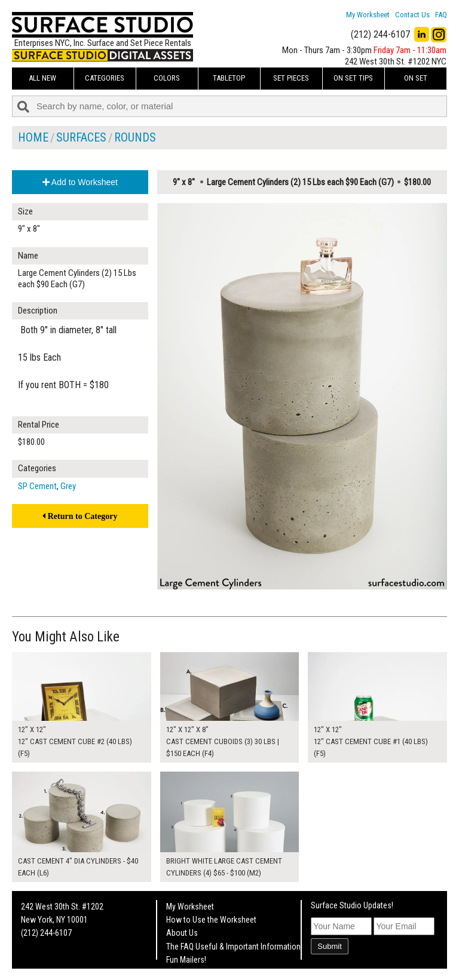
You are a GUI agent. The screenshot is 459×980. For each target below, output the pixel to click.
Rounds (135, 137)
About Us (182, 933)
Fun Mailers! (186, 960)
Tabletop (229, 78)
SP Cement (37, 486)
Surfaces (81, 137)
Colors (167, 78)
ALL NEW (42, 78)
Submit (329, 946)
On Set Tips (353, 78)
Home (33, 137)
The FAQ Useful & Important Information (233, 947)
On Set (416, 78)
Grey (68, 486)
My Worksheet (368, 15)
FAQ (441, 15)
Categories (105, 78)
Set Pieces (291, 78)
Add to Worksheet (80, 182)
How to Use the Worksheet (211, 920)
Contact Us (412, 15)
